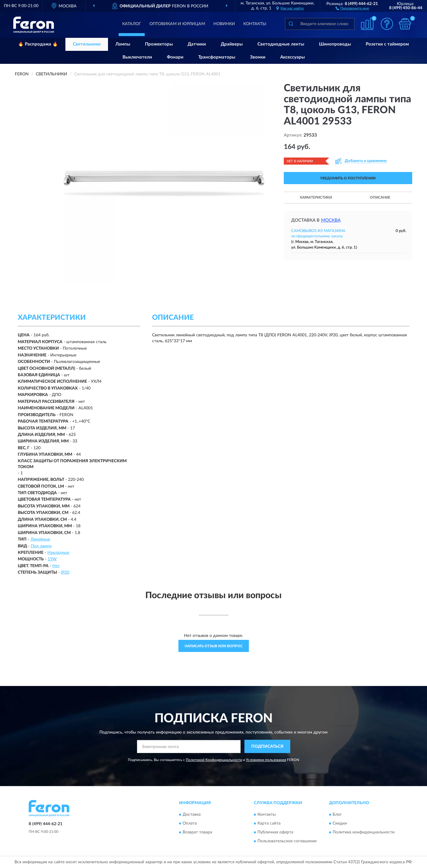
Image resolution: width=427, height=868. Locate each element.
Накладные (58, 553)
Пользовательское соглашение (287, 841)
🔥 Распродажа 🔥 (38, 44)
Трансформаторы (217, 57)
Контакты (255, 24)
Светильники (87, 44)
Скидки (340, 823)
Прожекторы (159, 44)
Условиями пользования (266, 760)
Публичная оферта (275, 832)
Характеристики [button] (316, 197)
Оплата (190, 823)
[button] (352, 8)
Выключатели (137, 57)
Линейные (40, 539)
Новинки (224, 24)
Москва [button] (331, 220)
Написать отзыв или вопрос (214, 646)
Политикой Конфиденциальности (214, 760)
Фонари (175, 57)
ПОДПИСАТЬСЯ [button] (267, 747)
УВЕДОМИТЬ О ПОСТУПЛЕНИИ (348, 178)
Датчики (197, 44)
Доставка (192, 815)
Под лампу (41, 546)
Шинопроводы (335, 44)
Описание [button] (380, 197)
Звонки (258, 57)
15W (52, 559)
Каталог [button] (132, 24)
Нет (56, 566)
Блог (337, 815)
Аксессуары (293, 57)
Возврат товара (197, 832)
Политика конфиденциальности (364, 832)
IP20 (65, 572)
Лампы (123, 44)
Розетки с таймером (387, 44)
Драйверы (232, 44)
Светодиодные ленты (281, 44)
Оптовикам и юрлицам (177, 24)
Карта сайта (269, 823)
